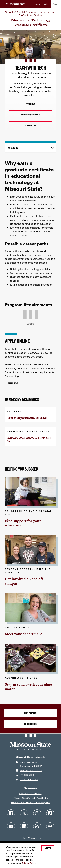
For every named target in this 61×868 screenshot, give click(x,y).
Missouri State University (30, 794)
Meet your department (24, 634)
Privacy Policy (29, 863)
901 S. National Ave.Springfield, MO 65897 (31, 764)
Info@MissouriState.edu (31, 770)
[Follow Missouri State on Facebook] (11, 813)
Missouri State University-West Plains (31, 798)
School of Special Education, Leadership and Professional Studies (31, 14)
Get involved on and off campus (24, 581)
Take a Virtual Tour (29, 780)
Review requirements (31, 115)
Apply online (30, 713)
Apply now (31, 104)
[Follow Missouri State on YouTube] (11, 826)
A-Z (46, 4)
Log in (37, 4)
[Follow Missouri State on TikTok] (50, 813)
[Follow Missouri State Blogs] (37, 826)
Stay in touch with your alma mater (28, 687)
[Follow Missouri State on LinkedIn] (24, 826)
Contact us (31, 126)
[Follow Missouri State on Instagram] (37, 813)
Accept (48, 848)
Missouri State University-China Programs (30, 803)
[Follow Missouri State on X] (24, 813)
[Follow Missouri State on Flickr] (50, 826)
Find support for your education (23, 523)
